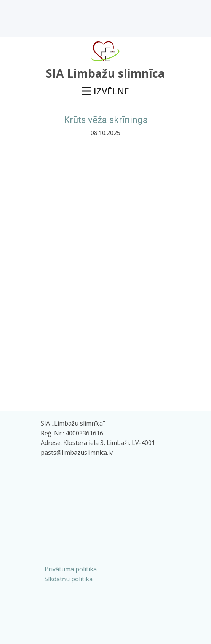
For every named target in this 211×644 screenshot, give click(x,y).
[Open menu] (106, 91)
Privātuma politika (71, 569)
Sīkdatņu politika (69, 579)
